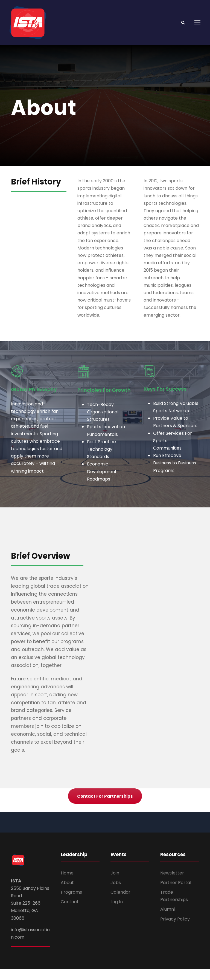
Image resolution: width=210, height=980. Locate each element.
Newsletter (172, 884)
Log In (117, 913)
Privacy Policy (175, 930)
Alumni (167, 920)
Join (115, 884)
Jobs (116, 894)
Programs (71, 903)
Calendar (120, 903)
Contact (70, 913)
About (67, 894)
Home (67, 884)
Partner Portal (176, 894)
